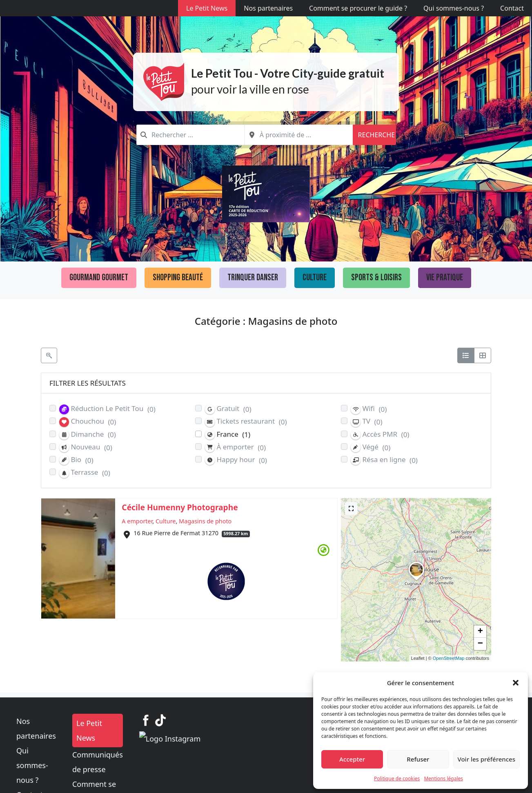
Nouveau (86, 447)
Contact (512, 8)
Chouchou (88, 421)
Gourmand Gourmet (99, 278)
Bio (76, 460)
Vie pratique (445, 278)
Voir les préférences (486, 759)
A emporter (137, 521)
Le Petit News (207, 8)
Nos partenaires (268, 8)
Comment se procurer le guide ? (358, 8)
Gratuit (228, 409)
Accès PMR (380, 434)
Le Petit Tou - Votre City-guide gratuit (288, 73)
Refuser (418, 759)
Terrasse (85, 472)
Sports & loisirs (376, 278)
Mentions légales (443, 778)
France (228, 434)
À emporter (235, 447)
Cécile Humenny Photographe (180, 507)
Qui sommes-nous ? (454, 8)
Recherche (376, 135)
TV (367, 421)
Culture (315, 278)
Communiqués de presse (231, 740)
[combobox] (190, 135)
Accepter (352, 759)
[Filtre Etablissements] (49, 355)
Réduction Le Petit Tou (107, 409)
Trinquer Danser (253, 278)
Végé (371, 447)
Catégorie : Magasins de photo (266, 321)
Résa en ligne (384, 460)
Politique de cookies (397, 778)
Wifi (369, 409)
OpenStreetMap (449, 658)
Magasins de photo (205, 521)
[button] (516, 683)
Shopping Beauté (178, 278)
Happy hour (236, 460)
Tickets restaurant (246, 421)
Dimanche (88, 434)
